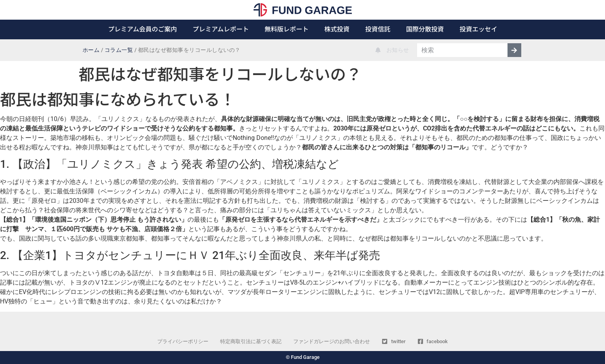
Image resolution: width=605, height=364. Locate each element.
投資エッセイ (478, 29)
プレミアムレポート (221, 29)
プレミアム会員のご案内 (143, 29)
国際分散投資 (425, 29)
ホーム (91, 50)
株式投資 (337, 29)
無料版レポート (287, 29)
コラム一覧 (119, 50)
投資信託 (378, 29)
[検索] (514, 50)
